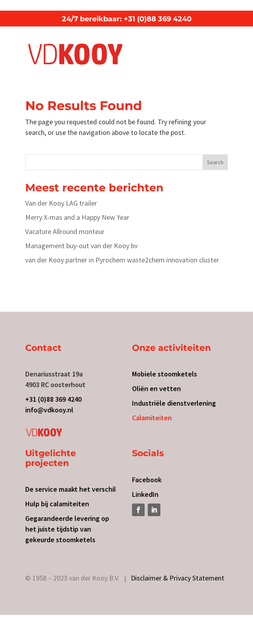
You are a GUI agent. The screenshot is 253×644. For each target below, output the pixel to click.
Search (215, 162)
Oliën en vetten (156, 388)
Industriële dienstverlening (174, 403)
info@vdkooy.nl (49, 410)
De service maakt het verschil (71, 489)
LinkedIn (145, 494)
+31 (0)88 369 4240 (53, 399)
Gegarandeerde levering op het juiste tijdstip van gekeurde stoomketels (67, 529)
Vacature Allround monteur (65, 231)
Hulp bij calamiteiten (57, 504)
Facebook (147, 480)
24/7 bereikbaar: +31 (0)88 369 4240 (127, 19)
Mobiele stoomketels (165, 374)
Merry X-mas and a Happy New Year (77, 217)
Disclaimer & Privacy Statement (178, 578)
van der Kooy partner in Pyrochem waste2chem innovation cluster (122, 260)
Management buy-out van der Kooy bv (81, 246)
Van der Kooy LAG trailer (61, 203)
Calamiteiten (152, 418)
